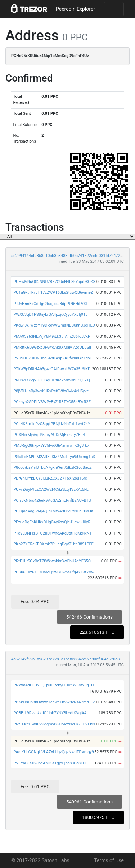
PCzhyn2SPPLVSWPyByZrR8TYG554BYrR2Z (52, 402)
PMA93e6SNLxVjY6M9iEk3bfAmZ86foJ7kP (52, 337)
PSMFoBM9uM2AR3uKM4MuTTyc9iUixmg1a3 (54, 457)
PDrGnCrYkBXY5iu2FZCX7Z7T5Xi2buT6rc (50, 478)
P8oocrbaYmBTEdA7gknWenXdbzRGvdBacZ (52, 468)
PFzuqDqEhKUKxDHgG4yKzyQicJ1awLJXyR (52, 522)
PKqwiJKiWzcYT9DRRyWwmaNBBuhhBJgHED (54, 325)
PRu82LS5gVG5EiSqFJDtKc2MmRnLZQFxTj (51, 380)
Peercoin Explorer (75, 9)
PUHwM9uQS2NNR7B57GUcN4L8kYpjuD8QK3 (54, 282)
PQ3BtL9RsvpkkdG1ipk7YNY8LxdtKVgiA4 (50, 713)
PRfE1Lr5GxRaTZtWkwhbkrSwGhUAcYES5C (52, 561)
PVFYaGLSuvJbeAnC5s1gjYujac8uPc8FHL (51, 763)
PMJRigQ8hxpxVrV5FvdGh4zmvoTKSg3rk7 (51, 446)
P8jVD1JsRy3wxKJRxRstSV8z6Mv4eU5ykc (51, 391)
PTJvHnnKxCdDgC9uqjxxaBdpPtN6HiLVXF (51, 304)
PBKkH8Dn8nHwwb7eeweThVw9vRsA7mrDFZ (54, 702)
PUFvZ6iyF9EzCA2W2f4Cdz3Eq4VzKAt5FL (51, 490)
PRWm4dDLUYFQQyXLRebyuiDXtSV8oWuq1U (53, 685)
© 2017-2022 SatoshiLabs (40, 860)
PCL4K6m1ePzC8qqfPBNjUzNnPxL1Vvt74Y (52, 424)
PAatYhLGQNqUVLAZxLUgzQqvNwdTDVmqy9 (54, 752)
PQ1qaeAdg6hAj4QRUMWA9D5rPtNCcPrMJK (53, 511)
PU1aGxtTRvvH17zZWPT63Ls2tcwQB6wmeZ (53, 293)
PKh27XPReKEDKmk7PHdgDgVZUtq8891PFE (53, 544)
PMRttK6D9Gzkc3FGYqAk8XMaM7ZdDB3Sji (52, 347)
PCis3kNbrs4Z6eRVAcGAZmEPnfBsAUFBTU (52, 500)
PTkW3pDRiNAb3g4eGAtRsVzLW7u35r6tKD (52, 369)
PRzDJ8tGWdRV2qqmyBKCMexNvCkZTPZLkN (54, 724)
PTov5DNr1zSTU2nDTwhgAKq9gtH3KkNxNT (53, 533)
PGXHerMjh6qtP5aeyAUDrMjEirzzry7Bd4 (49, 435)
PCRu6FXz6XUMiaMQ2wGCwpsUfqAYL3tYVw (54, 572)
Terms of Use (109, 860)
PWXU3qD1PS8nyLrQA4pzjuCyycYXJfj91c (50, 315)
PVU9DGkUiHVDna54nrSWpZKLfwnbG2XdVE (53, 358)
